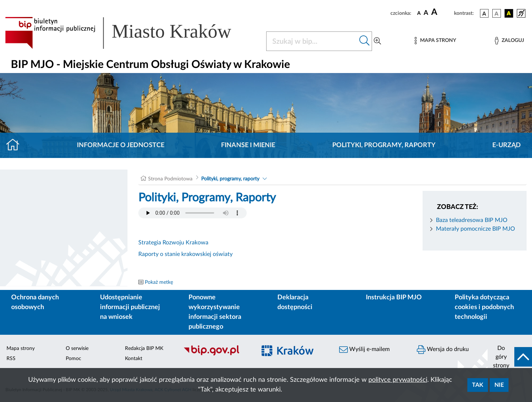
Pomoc (73, 359)
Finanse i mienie (248, 145)
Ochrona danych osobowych (35, 302)
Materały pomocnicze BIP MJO (475, 229)
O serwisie (77, 348)
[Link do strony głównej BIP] (129, 33)
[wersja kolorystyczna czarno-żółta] (509, 13)
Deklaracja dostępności (295, 302)
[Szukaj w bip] (365, 41)
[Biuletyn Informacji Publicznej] (216, 355)
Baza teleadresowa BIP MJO (472, 220)
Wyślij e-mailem (364, 350)
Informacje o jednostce (121, 145)
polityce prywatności (398, 380)
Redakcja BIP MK (144, 348)
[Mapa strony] (435, 41)
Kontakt (134, 359)
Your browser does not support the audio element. (193, 213)
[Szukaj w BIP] (312, 41)
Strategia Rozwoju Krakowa (173, 243)
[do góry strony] (510, 357)
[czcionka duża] (442, 12)
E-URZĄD (507, 145)
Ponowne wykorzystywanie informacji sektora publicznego (215, 312)
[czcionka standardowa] (419, 13)
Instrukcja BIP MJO (394, 298)
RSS (11, 359)
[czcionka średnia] (426, 13)
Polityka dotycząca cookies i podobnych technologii (484, 307)
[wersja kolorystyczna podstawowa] (484, 13)
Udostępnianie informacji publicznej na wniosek (130, 307)
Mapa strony (21, 348)
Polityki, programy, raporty (384, 145)
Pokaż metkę (159, 282)
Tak (478, 385)
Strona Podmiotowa (170, 179)
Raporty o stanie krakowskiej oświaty (185, 254)
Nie (499, 385)
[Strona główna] (16, 145)
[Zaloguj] (509, 41)
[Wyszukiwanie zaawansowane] (377, 41)
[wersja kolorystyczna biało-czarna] (497, 13)
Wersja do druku (443, 350)
